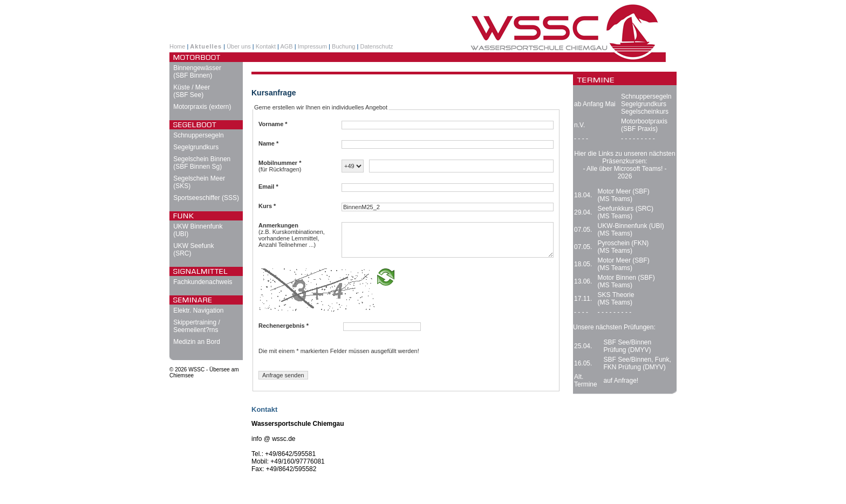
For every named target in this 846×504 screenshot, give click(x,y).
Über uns (239, 46)
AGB (286, 46)
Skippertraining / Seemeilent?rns (197, 326)
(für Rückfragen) (280, 166)
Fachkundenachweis (203, 282)
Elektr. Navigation (198, 310)
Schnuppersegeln (198, 135)
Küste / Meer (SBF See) (192, 91)
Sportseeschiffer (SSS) (206, 198)
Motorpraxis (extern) (202, 107)
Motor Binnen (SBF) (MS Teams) (626, 281)
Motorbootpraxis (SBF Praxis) (644, 125)
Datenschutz (376, 46)
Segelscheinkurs (645, 112)
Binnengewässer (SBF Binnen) (197, 72)
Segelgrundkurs (196, 147)
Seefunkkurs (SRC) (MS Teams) (626, 212)
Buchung (343, 46)
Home (177, 46)
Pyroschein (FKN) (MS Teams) (623, 247)
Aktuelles (206, 46)
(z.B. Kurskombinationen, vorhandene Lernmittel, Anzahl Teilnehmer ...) (292, 235)
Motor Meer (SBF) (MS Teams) (624, 195)
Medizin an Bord (197, 342)
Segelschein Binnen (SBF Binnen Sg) (202, 163)
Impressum (312, 46)
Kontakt (266, 46)
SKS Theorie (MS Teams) (616, 299)
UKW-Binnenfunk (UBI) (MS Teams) (631, 230)
